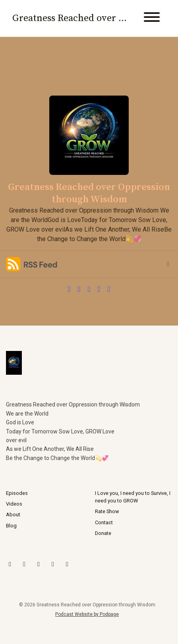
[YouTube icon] (39, 564)
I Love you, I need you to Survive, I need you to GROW (133, 497)
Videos (14, 504)
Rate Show (107, 511)
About (13, 515)
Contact (104, 522)
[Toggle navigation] (152, 18)
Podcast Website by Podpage (87, 614)
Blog (11, 526)
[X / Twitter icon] (10, 564)
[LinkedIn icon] (53, 564)
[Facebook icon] (67, 564)
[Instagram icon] (24, 564)
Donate (103, 533)
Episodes (17, 493)
